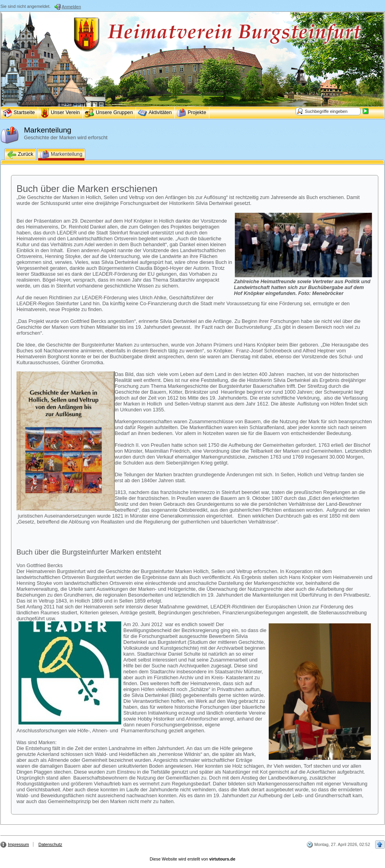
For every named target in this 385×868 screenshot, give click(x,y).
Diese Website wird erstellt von (192, 859)
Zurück (20, 155)
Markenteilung (61, 155)
